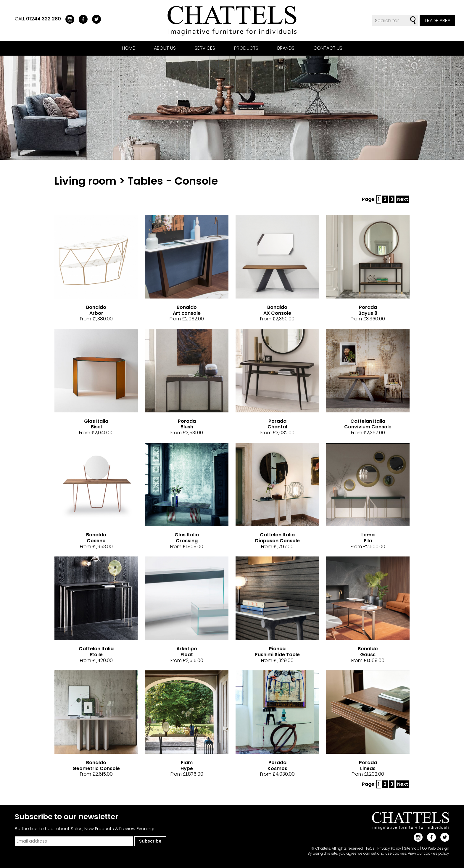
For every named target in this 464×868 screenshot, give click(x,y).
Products (246, 48)
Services (205, 48)
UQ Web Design (436, 848)
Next (403, 199)
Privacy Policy (389, 848)
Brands (286, 48)
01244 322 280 (43, 19)
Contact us (328, 48)
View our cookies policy (428, 853)
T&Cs (370, 848)
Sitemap (412, 848)
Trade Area (437, 21)
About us (165, 48)
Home (128, 48)
